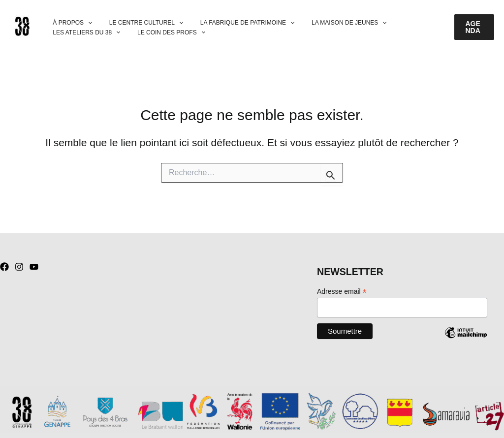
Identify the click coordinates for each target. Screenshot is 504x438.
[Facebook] (4, 267)
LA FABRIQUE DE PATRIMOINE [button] (234, 23)
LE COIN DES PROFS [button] (163, 33)
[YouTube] (34, 267)
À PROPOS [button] (70, 23)
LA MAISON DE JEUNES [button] (331, 23)
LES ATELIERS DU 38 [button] (84, 33)
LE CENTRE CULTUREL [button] (138, 23)
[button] (85, 23)
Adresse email (342, 292)
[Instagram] (19, 267)
